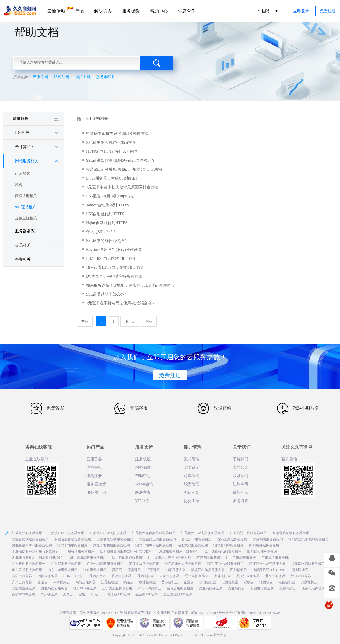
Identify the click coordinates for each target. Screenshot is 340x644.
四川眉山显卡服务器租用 (173, 558)
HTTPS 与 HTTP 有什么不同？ (112, 152)
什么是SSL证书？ (101, 232)
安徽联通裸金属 (24, 588)
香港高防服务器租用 (268, 539)
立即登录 (301, 11)
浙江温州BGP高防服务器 (267, 564)
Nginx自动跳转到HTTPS (107, 223)
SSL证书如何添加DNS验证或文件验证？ (121, 160)
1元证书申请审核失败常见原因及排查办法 (122, 187)
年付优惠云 (62, 582)
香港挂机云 (170, 582)
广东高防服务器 (244, 558)
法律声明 (241, 484)
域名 (19, 185)
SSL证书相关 (25, 207)
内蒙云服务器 (176, 570)
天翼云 (68, 594)
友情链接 (241, 501)
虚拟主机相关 (26, 218)
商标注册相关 (26, 196)
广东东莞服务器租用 (212, 558)
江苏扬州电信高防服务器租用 (154, 533)
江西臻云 (266, 582)
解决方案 (103, 11)
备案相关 (23, 259)
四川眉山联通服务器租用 (130, 558)
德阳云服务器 (22, 576)
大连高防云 (222, 576)
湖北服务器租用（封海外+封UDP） (38, 558)
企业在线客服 (37, 459)
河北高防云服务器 (54, 588)
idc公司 (96, 594)
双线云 (249, 582)
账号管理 (192, 459)
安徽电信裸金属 (262, 588)
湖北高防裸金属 (211, 588)
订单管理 (192, 476)
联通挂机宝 (147, 582)
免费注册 (328, 11)
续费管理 (192, 484)
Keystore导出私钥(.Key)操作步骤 (114, 250)
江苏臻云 (153, 570)
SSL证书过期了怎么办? (106, 294)
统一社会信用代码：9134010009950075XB (250, 613)
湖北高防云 (236, 588)
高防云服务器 (86, 582)
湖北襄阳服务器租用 (229, 545)
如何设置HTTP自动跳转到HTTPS (115, 267)
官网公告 (241, 467)
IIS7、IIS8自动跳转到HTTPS (110, 259)
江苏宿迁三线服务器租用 (248, 533)
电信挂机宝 (287, 582)
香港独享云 (98, 576)
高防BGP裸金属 (24, 594)
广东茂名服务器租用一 (29, 564)
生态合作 (187, 11)
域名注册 (62, 77)
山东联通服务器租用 (27, 570)
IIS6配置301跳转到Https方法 (110, 196)
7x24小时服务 (298, 408)
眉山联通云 (300, 570)
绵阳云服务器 (48, 576)
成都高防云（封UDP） (269, 570)
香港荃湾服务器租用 (232, 539)
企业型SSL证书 (147, 594)
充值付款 (192, 492)
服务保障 (131, 11)
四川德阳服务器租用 (262, 551)
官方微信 (289, 459)
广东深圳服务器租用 (66, 564)
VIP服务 (142, 501)
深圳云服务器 (301, 576)
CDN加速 (22, 174)
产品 (80, 11)
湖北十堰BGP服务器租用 (154, 545)
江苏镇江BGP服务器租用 (66, 533)
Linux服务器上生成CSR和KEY (112, 178)
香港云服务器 (122, 576)
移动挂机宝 (208, 582)
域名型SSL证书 (119, 594)
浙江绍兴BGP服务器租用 (225, 564)
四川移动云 (239, 570)
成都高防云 (288, 588)
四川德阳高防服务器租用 (88, 558)
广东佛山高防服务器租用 (105, 564)
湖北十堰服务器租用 (72, 545)
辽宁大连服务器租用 (117, 588)
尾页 (149, 321)
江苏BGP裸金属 (85, 588)
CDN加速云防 (73, 576)
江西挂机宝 (230, 582)
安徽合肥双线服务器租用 (115, 539)
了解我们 (241, 459)
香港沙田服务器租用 (196, 539)
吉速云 (43, 582)
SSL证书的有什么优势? (106, 241)
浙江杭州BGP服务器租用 (183, 564)
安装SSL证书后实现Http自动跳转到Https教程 (124, 169)
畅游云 (128, 582)
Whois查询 (144, 484)
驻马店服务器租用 (180, 588)
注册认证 (143, 459)
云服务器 (40, 77)
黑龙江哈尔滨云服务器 (208, 570)
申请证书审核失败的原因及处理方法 (117, 134)
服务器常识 (25, 231)
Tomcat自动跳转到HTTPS (108, 205)
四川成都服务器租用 (264, 545)
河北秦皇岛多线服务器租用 (309, 539)
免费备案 (47, 408)
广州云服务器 (22, 582)
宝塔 (82, 594)
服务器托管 (96, 484)
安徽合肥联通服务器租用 (30, 539)
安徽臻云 (134, 570)
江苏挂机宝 (110, 582)
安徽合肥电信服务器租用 (291, 533)
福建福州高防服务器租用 (310, 564)
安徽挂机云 (309, 582)
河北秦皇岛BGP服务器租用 (32, 545)
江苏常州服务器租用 (27, 533)
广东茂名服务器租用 (276, 558)
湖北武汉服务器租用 (193, 545)
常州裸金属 (49, 594)
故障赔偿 (215, 408)
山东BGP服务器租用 (63, 570)
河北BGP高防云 (149, 588)
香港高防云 (145, 576)
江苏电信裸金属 (313, 588)
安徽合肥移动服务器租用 (73, 539)
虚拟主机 (83, 77)
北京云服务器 (275, 576)
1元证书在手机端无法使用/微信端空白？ (121, 303)
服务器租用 (106, 77)
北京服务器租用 (95, 570)
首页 (85, 321)
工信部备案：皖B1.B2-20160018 (195, 613)
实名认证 (192, 467)
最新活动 (59, 10)
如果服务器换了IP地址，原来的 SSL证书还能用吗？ (131, 285)
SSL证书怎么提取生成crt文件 (111, 143)
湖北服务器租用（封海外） (179, 551)
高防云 (117, 570)
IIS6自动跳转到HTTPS (105, 214)
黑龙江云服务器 (248, 576)
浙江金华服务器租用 (144, 564)
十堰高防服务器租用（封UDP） (35, 551)
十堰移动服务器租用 (79, 551)
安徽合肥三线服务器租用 (157, 539)
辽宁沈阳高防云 (197, 576)
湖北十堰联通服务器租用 (111, 545)
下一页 (130, 321)
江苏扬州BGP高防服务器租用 (203, 533)
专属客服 (131, 408)
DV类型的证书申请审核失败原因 (114, 276)
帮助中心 (159, 11)
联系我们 (241, 476)
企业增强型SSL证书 (178, 594)
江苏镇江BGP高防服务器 (108, 533)
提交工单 (192, 501)
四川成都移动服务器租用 (223, 551)
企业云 (189, 582)
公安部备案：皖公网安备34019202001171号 (91, 613)
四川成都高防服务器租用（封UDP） (127, 551)
